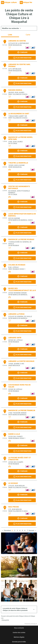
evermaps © (34, 624)
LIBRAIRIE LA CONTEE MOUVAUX (21, 361)
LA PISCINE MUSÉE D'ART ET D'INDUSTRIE (20, 459)
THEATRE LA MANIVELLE (18, 163)
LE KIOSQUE (13, 483)
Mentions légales (19, 637)
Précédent (7, 531)
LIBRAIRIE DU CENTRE (17, 41)
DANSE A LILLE (14, 434)
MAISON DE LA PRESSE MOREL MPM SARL (21, 138)
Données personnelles (19, 642)
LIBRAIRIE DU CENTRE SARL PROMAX (19, 65)
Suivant (31, 531)
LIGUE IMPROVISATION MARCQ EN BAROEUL (22, 215)
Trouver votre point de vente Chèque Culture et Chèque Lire (18, 617)
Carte (28, 35)
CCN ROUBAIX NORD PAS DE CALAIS (19, 386)
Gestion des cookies (19, 632)
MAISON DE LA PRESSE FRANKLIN (22, 410)
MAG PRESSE (14, 507)
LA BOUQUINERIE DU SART (19, 114)
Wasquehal (5, 620)
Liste (10, 35)
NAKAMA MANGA (15, 90)
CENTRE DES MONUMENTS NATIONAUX (19, 187)
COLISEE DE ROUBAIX (17, 265)
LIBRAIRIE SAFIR (15, 338)
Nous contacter (19, 628)
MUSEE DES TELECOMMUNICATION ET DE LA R (22, 289)
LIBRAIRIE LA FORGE (16, 314)
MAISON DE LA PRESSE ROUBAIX (21, 239)
